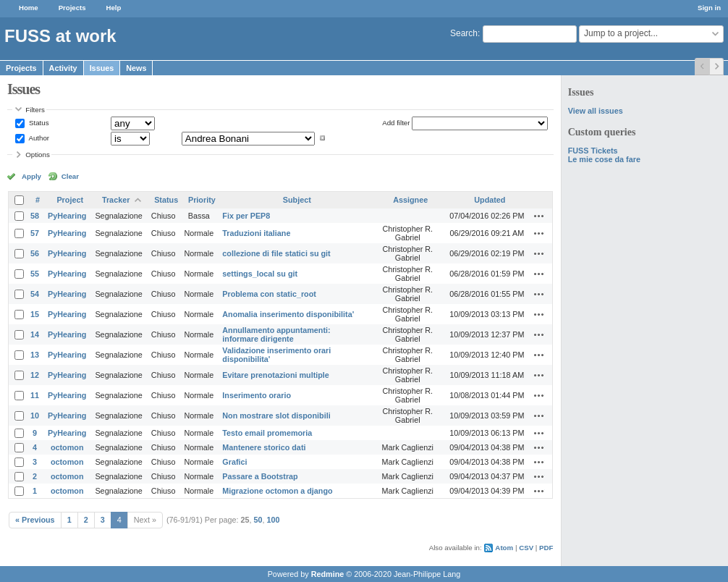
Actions (539, 216)
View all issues (596, 111)
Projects (72, 8)
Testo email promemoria (267, 433)
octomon (67, 447)
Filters (35, 110)
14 (35, 334)
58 (35, 216)
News (136, 68)
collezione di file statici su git (276, 253)
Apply (31, 176)
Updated (490, 200)
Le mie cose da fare (604, 159)
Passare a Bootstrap (260, 476)
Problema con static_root (269, 294)
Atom (504, 548)
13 (35, 355)
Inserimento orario (257, 395)
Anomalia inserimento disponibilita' (288, 314)
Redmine (328, 574)
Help (114, 8)
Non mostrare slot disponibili (276, 416)
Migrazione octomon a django (277, 491)
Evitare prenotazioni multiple (276, 375)
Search (464, 33)
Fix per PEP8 (246, 216)
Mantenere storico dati (264, 447)
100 (274, 520)
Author (38, 138)
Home (29, 8)
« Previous (35, 520)
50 (258, 520)
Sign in (709, 8)
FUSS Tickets (593, 151)
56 (35, 253)
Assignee (410, 200)
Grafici (234, 462)
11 (35, 395)
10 (35, 416)
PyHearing (67, 216)
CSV (526, 548)
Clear (70, 176)
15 (35, 314)
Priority (202, 200)
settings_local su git (260, 274)
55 (35, 274)
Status (38, 123)
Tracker (116, 200)
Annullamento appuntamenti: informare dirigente (276, 334)
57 (35, 233)
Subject (297, 200)
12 (35, 375)
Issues (102, 68)
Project (70, 200)
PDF (546, 548)
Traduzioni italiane (256, 233)
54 (35, 294)
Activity (63, 68)
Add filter (396, 123)
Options (38, 155)
